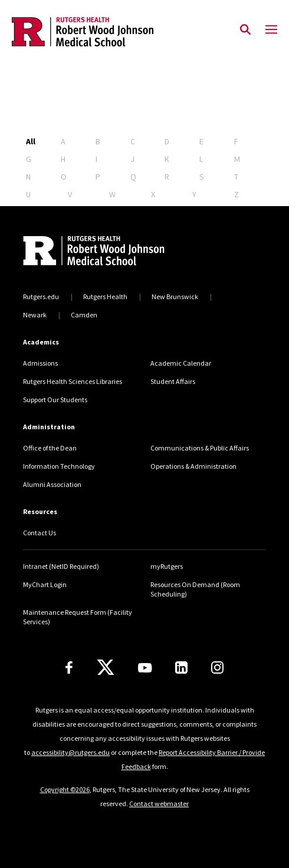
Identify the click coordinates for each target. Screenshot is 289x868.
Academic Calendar (181, 363)
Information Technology (59, 466)
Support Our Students (55, 400)
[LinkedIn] (181, 667)
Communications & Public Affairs (200, 448)
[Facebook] (69, 667)
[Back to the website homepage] (83, 32)
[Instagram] (217, 667)
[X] (106, 668)
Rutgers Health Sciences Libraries (73, 381)
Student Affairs (173, 381)
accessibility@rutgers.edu (70, 752)
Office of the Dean (50, 448)
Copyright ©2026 (65, 789)
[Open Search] (245, 30)
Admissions (40, 363)
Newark (35, 315)
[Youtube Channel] (145, 668)
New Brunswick (175, 296)
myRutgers (167, 566)
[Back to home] (103, 252)
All (31, 141)
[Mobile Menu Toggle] (271, 30)
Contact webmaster (159, 804)
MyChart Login (45, 584)
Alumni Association (52, 484)
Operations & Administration (193, 466)
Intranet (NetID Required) (61, 566)
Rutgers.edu (41, 296)
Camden (84, 315)
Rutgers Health (105, 296)
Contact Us (40, 533)
